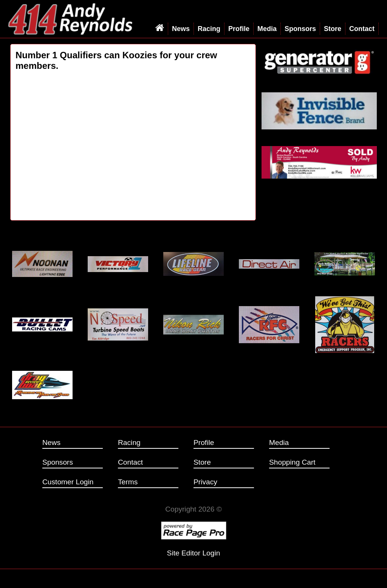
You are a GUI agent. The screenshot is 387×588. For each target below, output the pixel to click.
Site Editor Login (194, 553)
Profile (239, 29)
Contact (362, 29)
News (181, 29)
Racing (209, 29)
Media (267, 29)
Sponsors (300, 29)
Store (333, 29)
